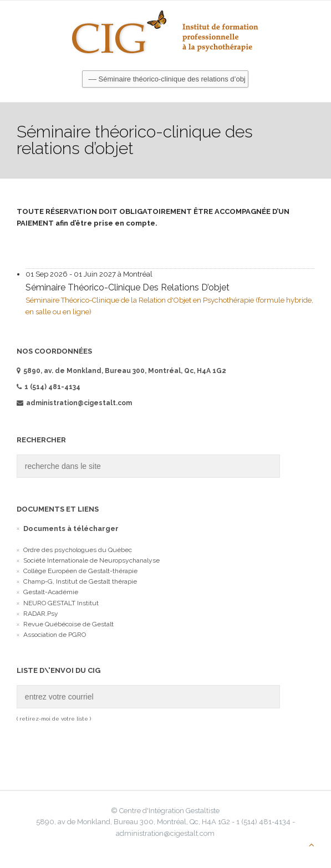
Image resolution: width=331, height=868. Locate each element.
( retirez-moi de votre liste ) (54, 719)
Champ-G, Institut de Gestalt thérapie (80, 581)
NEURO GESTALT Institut (61, 603)
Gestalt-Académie (51, 592)
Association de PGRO (55, 635)
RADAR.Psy (41, 614)
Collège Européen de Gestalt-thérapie (80, 571)
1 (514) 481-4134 (52, 387)
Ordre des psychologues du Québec (78, 550)
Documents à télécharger (71, 529)
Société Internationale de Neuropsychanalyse (91, 560)
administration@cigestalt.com (74, 403)
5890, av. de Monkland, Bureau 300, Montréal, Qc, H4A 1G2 (121, 371)
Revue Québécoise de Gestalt (68, 624)
